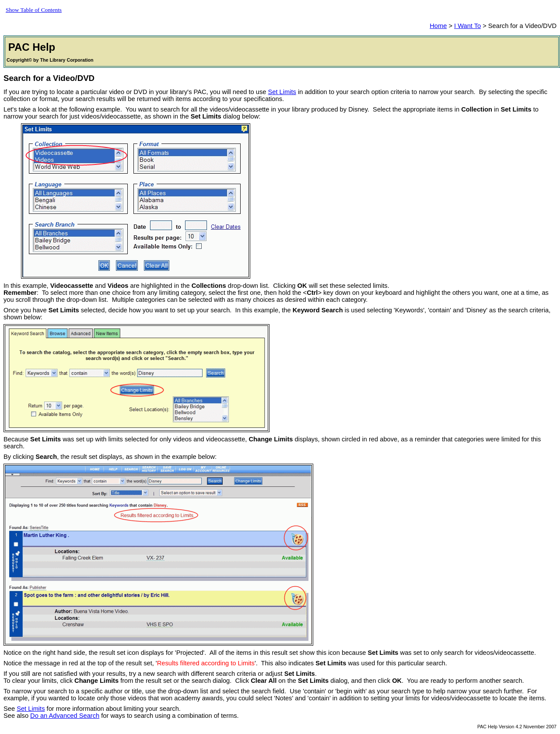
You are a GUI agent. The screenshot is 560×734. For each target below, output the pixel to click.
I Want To (467, 26)
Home (438, 26)
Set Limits (282, 92)
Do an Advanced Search (65, 716)
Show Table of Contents (34, 10)
